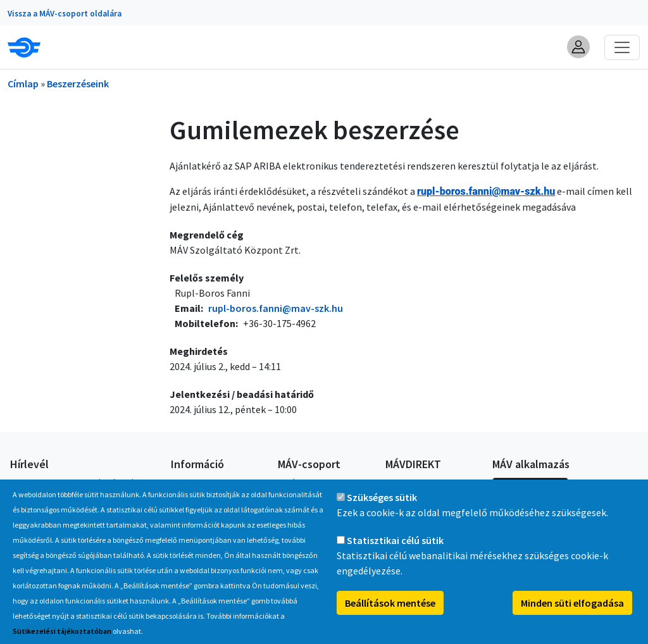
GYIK (179, 483)
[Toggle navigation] (622, 47)
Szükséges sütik (382, 503)
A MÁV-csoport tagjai (317, 483)
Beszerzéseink (78, 84)
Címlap (23, 84)
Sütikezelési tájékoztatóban (62, 637)
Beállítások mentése (390, 609)
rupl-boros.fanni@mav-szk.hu (276, 308)
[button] (578, 47)
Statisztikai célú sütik (395, 546)
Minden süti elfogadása (572, 609)
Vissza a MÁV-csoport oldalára (65, 14)
